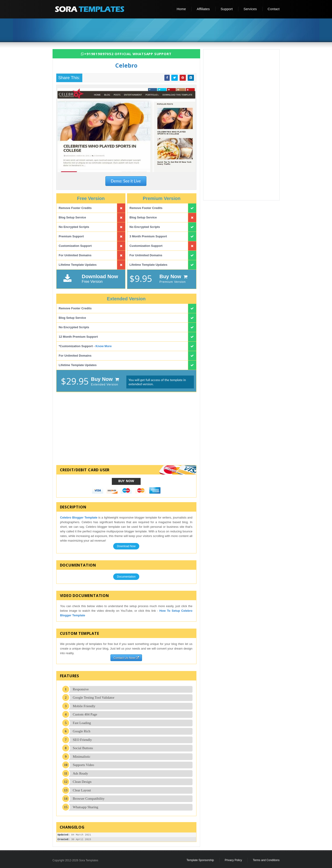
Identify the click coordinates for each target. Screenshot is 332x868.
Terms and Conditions (266, 860)
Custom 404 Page (85, 714)
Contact (274, 9)
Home (181, 9)
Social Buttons (83, 748)
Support (227, 9)
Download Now (126, 546)
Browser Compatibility (89, 799)
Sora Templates (89, 860)
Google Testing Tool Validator (94, 698)
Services (250, 9)
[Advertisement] (168, 31)
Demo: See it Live (126, 181)
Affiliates (203, 9)
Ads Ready (80, 773)
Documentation (126, 577)
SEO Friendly (82, 740)
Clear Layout (82, 790)
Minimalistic (82, 757)
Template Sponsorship (200, 860)
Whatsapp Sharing (86, 807)
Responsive (81, 689)
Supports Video (84, 765)
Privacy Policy (233, 860)
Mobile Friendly (84, 706)
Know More (104, 346)
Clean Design (82, 782)
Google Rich (82, 731)
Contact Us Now (126, 658)
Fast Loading (82, 723)
